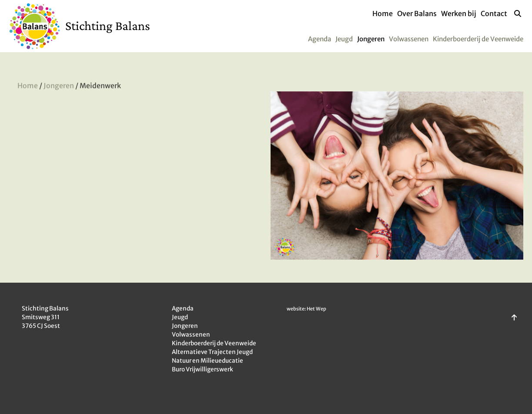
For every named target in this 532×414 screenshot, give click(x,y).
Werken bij (459, 13)
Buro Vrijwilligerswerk (202, 369)
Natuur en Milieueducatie (207, 361)
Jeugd (344, 39)
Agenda (320, 39)
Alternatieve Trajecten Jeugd (212, 352)
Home (383, 13)
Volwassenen (409, 39)
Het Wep (316, 309)
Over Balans (417, 13)
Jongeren (371, 39)
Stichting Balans (108, 25)
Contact (494, 13)
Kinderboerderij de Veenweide (478, 39)
